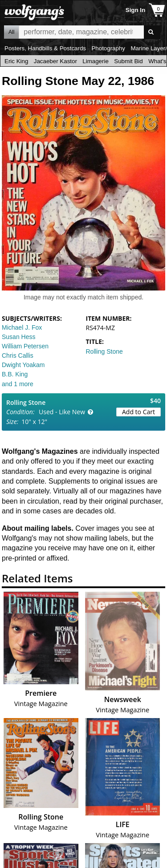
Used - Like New (62, 412)
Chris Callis (18, 355)
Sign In (135, 10)
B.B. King (15, 374)
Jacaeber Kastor (55, 61)
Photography (108, 48)
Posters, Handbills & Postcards (45, 48)
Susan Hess (18, 337)
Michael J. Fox (22, 327)
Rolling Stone (104, 351)
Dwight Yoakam (23, 365)
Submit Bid (128, 61)
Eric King (16, 61)
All (11, 32)
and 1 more (18, 384)
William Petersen (25, 346)
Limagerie (96, 61)
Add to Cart (138, 412)
